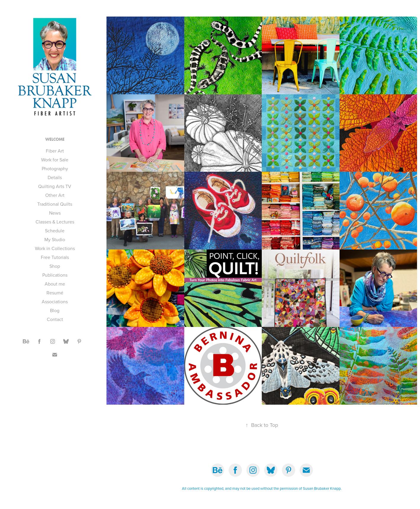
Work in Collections (55, 248)
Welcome (55, 139)
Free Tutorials (55, 257)
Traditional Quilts (55, 204)
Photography (55, 168)
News (55, 213)
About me (55, 284)
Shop (55, 266)
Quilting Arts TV (55, 186)
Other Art (55, 195)
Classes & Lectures (55, 222)
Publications (55, 275)
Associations (55, 301)
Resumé (55, 293)
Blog (55, 310)
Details (55, 177)
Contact (55, 319)
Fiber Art (55, 151)
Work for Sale (55, 160)
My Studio (55, 239)
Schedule (55, 231)
